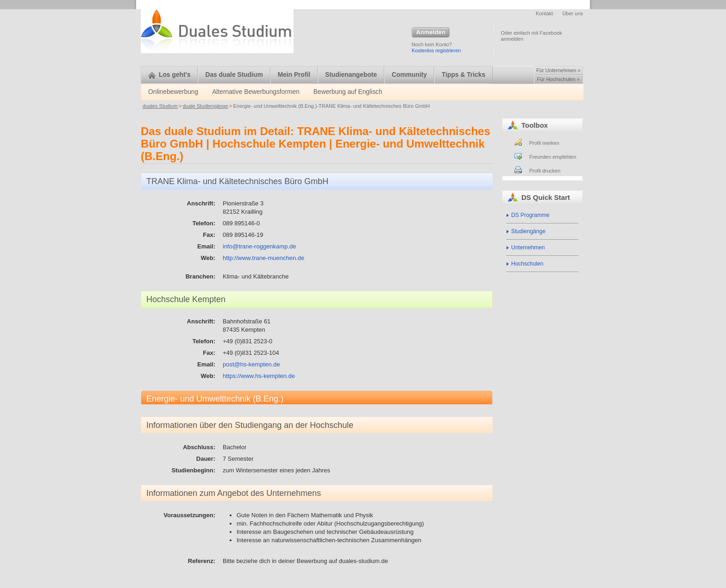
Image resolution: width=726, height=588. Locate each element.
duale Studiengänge (206, 106)
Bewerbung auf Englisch (348, 92)
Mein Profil (294, 75)
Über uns (573, 13)
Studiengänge (528, 231)
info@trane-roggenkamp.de (259, 246)
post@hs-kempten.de (251, 364)
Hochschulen (527, 264)
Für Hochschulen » (558, 79)
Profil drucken (545, 171)
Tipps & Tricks (463, 75)
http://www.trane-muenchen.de (263, 258)
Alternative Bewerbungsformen (256, 92)
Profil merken (544, 143)
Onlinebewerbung (173, 92)
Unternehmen (528, 248)
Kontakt (544, 13)
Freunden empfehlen (553, 157)
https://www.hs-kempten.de (259, 376)
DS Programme (530, 215)
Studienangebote (351, 75)
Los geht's (169, 75)
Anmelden (431, 33)
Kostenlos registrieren (436, 50)
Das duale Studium (234, 75)
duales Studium (160, 106)
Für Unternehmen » (558, 70)
